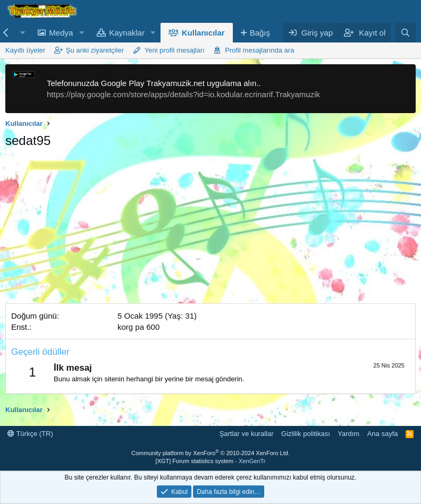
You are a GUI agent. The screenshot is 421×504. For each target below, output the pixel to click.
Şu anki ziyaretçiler (95, 50)
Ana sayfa (383, 434)
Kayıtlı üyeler (25, 50)
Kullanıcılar (203, 33)
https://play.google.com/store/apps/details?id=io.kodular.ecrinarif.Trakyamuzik (183, 94)
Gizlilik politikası (306, 434)
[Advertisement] (210, 229)
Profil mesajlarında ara (259, 50)
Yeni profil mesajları (175, 50)
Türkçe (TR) (30, 434)
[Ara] (405, 33)
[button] (22, 33)
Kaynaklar (127, 33)
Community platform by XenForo (210, 453)
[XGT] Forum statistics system (211, 461)
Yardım (348, 434)
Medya (61, 33)
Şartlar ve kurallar (247, 434)
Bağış (260, 33)
